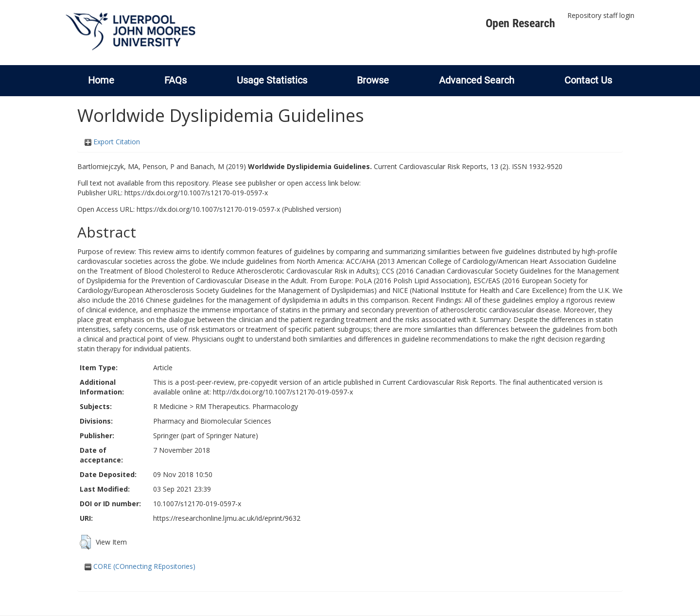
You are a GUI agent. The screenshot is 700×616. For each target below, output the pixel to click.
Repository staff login (601, 15)
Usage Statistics (272, 80)
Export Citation (112, 142)
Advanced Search (477, 80)
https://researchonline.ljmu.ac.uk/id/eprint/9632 (227, 518)
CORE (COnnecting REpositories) (140, 566)
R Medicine (170, 406)
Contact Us (588, 80)
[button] (85, 542)
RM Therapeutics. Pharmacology (247, 406)
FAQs (175, 80)
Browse (373, 80)
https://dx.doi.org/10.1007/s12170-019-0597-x (196, 193)
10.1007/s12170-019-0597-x (197, 504)
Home (101, 80)
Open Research (520, 23)
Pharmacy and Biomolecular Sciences (212, 421)
